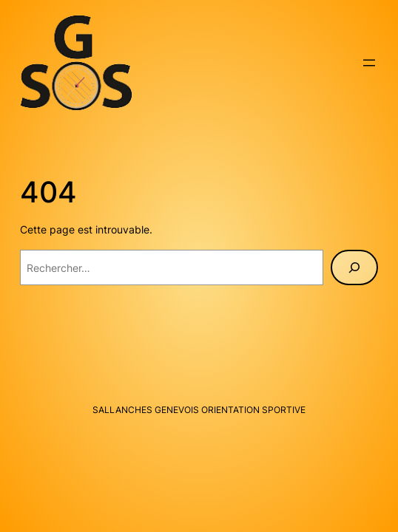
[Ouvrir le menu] (369, 63)
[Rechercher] (354, 267)
